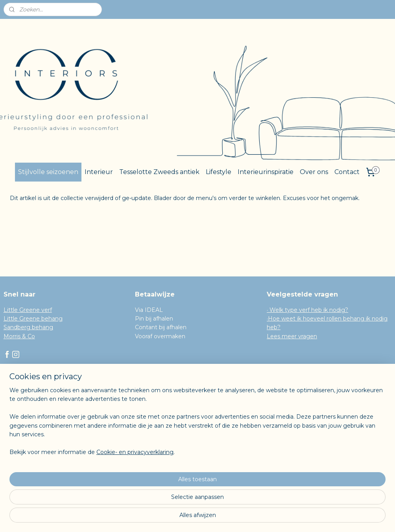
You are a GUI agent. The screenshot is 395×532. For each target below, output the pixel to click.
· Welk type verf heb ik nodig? (307, 310)
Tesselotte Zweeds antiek (159, 172)
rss (180, 517)
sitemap (165, 517)
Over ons (314, 172)
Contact (347, 172)
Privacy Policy (23, 420)
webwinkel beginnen (209, 517)
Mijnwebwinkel (278, 517)
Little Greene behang (33, 319)
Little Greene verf (28, 310)
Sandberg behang (28, 327)
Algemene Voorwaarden (37, 402)
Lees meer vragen (292, 336)
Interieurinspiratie (266, 172)
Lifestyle (219, 172)
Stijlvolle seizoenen (48, 172)
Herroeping (19, 411)
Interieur (99, 172)
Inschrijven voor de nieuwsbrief (46, 429)
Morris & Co (19, 336)
